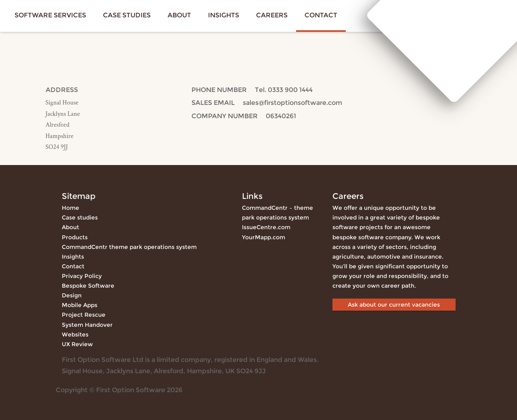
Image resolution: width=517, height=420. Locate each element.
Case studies (127, 15)
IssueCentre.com (266, 227)
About (179, 15)
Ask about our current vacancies (394, 305)
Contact (321, 15)
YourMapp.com (264, 237)
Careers (272, 15)
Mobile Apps (80, 305)
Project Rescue (84, 315)
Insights (224, 15)
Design (72, 295)
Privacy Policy (82, 276)
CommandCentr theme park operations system (129, 247)
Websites (75, 334)
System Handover (87, 325)
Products (75, 237)
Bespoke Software (88, 286)
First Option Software (454, 14)
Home (70, 208)
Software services (50, 15)
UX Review (77, 344)
